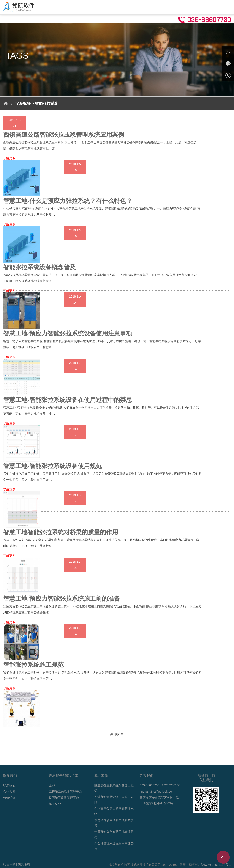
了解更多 (9, 158)
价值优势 (9, 798)
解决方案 (70, 7)
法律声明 (9, 865)
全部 (52, 785)
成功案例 (112, 7)
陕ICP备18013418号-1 (216, 865)
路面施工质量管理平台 (64, 798)
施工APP (55, 804)
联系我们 (9, 785)
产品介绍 (91, 7)
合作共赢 (9, 791)
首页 (52, 7)
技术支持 (153, 7)
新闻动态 (132, 7)
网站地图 (24, 865)
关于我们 (174, 7)
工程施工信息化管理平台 (65, 791)
